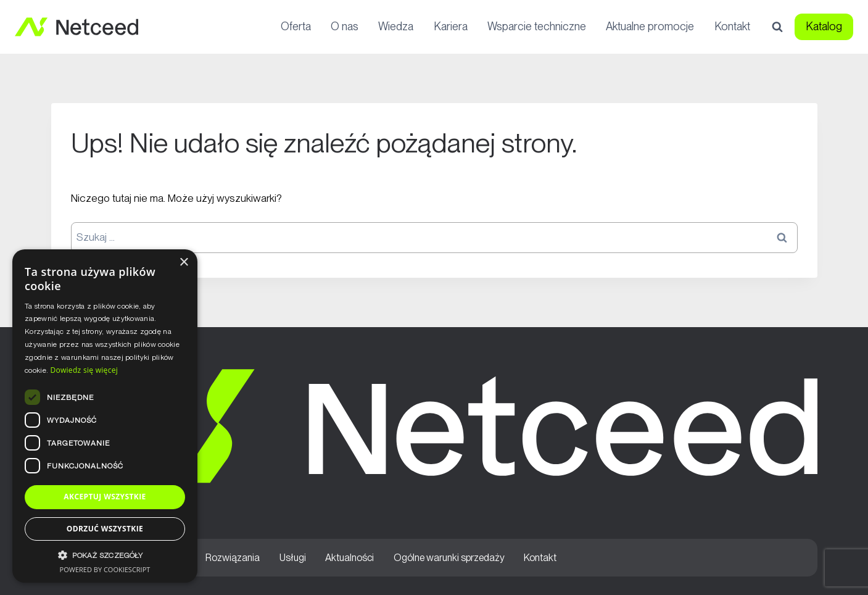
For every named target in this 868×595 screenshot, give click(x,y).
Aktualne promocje (650, 26)
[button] (105, 555)
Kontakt (732, 26)
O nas (345, 26)
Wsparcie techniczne (537, 26)
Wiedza (396, 26)
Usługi (293, 558)
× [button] (184, 263)
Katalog (824, 26)
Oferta (296, 26)
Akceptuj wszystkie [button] (105, 497)
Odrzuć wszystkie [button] (105, 529)
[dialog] (105, 416)
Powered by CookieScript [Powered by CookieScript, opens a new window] (105, 569)
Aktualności (349, 558)
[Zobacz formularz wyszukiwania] (777, 27)
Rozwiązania (233, 558)
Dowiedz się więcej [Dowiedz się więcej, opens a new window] (84, 370)
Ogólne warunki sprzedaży (449, 558)
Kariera (451, 26)
